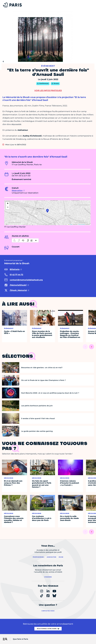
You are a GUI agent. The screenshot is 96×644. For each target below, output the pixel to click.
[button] (47, 211)
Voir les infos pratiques (48, 90)
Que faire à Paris (20, 639)
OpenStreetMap (82, 224)
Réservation (17, 190)
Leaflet (70, 224)
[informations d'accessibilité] (25, 240)
